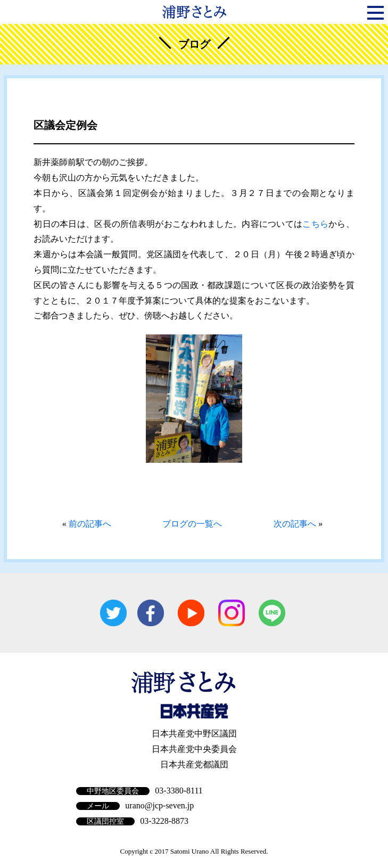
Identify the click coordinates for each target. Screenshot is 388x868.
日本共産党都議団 (194, 764)
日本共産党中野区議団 (194, 734)
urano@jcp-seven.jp (159, 805)
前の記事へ (90, 524)
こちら (315, 224)
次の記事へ (295, 524)
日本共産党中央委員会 (194, 749)
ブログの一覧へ (192, 524)
